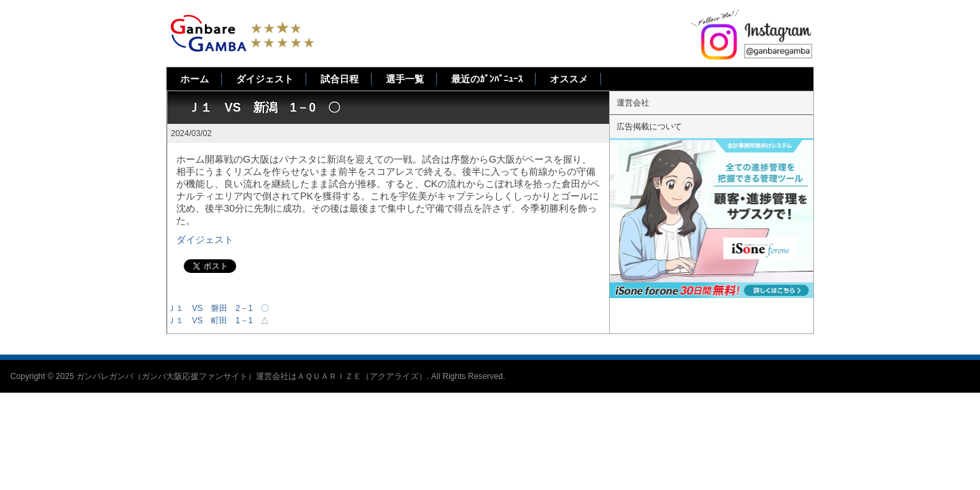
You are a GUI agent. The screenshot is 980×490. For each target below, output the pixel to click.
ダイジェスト (265, 79)
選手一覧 (405, 79)
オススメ (569, 79)
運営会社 (633, 103)
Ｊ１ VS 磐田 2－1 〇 (218, 308)
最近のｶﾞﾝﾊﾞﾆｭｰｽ (487, 79)
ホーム (195, 79)
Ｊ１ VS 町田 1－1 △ (218, 321)
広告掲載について (649, 127)
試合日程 (340, 79)
